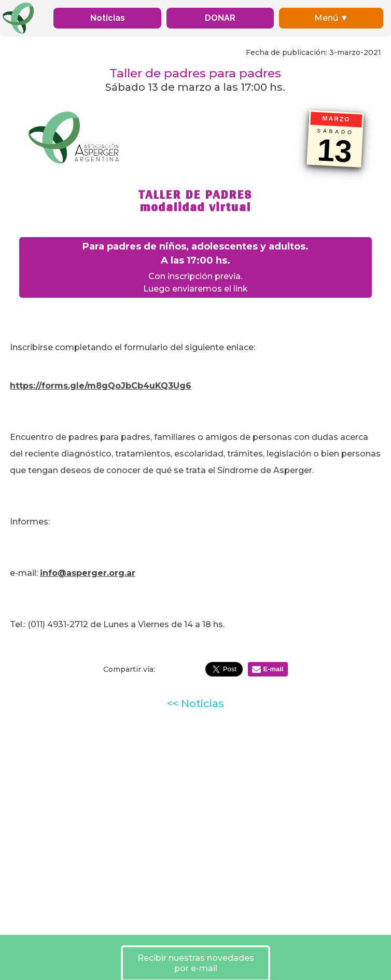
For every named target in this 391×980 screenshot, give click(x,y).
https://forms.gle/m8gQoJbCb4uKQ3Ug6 (101, 386)
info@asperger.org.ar (88, 573)
